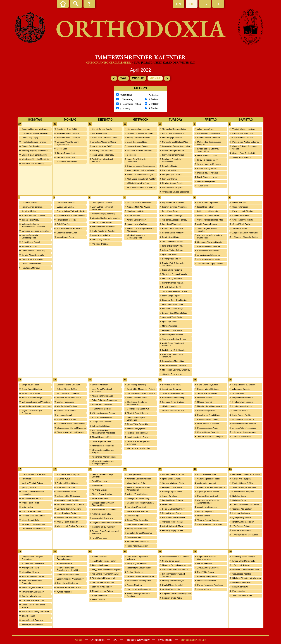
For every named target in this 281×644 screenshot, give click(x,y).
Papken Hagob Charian (243, 211)
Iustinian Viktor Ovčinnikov (68, 496)
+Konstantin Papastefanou (33, 524)
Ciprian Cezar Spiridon (102, 494)
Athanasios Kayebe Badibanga (176, 192)
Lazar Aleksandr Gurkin (137, 146)
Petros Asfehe (239, 591)
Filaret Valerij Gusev (206, 411)
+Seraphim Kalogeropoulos (244, 432)
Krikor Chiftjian (98, 600)
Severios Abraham (100, 385)
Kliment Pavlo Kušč (241, 216)
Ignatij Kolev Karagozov (137, 546)
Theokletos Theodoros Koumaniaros (137, 403)
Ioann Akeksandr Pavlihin (173, 155)
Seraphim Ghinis (169, 166)
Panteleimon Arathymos (243, 133)
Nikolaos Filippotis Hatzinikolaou (141, 393)
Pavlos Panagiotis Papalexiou (210, 585)
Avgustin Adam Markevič (173, 203)
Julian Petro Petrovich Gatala (105, 138)
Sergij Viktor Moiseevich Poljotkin (142, 389)
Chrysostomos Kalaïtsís (243, 138)
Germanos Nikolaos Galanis (210, 242)
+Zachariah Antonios (241, 565)
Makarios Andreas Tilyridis (68, 474)
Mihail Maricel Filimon (66, 492)
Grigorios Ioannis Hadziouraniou (141, 166)
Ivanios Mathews (205, 563)
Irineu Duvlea (98, 485)
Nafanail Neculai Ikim (207, 581)
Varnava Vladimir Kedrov (173, 474)
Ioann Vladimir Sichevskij (33, 163)
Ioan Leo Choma (169, 179)
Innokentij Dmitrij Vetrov (173, 246)
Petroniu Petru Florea (31, 393)
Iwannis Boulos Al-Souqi (208, 173)
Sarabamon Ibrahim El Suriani (140, 133)
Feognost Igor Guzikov (172, 175)
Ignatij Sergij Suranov (172, 479)
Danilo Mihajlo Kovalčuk (173, 585)
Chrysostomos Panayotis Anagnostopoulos (208, 502)
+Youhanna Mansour (31, 268)
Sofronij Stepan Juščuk (67, 389)
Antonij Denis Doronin (137, 220)
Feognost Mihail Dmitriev (173, 402)
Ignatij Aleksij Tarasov (242, 517)
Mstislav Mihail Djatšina (102, 417)
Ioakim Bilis (167, 505)
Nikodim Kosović (205, 402)
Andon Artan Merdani (207, 483)
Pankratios (26, 479)
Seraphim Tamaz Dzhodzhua (140, 533)
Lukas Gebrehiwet (240, 587)
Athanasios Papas (100, 565)
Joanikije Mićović (134, 474)
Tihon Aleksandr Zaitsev (173, 242)
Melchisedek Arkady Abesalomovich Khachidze (33, 225)
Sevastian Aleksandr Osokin (104, 142)
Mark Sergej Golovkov (172, 138)
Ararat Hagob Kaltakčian (138, 511)
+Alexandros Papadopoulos (139, 581)
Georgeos (131, 155)
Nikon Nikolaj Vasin (171, 170)
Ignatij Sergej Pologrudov (103, 155)
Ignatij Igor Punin (170, 254)
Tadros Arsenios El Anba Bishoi (70, 505)
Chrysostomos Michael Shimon (70, 432)
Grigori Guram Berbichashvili (34, 155)
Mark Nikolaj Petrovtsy (172, 278)
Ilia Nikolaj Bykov (29, 211)
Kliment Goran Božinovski (173, 517)
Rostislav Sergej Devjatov (68, 133)
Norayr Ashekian (134, 537)
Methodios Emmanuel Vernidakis (36, 402)
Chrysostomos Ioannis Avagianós (177, 594)
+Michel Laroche (169, 406)
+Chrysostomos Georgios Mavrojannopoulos (103, 462)
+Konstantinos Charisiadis (209, 259)
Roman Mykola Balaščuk (243, 419)
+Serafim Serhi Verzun (172, 374)
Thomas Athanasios (30, 203)
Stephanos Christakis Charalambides (207, 558)
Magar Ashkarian (99, 595)
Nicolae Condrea (205, 398)
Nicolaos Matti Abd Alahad (139, 207)
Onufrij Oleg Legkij (30, 138)
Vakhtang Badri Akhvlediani (69, 509)
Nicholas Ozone (239, 496)
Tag (123, 78)
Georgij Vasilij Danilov (242, 224)
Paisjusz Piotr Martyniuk (173, 228)
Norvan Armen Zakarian (32, 207)
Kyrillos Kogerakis (65, 592)
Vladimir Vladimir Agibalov (33, 483)
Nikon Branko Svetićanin (208, 424)
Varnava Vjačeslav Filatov (173, 483)
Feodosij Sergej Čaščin (243, 483)
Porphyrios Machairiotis (243, 398)
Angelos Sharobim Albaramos (245, 233)
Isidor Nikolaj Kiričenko (172, 270)
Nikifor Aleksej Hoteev (207, 181)
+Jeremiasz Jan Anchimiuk (33, 529)
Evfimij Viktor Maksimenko (244, 561)
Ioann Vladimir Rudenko (32, 620)
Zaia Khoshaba (28, 616)
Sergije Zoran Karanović (103, 222)
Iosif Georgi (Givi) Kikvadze (174, 350)
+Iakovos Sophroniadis (67, 162)
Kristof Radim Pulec (30, 503)
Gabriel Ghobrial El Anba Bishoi (246, 474)
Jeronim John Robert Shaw (69, 398)
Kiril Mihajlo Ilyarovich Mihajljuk (106, 574)
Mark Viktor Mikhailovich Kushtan (142, 179)
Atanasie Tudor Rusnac (172, 522)
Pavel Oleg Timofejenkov (173, 133)
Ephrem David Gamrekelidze (175, 313)
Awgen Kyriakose (170, 496)
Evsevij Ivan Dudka (65, 207)
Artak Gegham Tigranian (103, 396)
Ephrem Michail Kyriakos (208, 389)
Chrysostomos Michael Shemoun (71, 428)
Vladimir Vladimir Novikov (244, 129)
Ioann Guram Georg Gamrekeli (35, 612)
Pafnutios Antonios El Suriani (140, 151)
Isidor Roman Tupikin (242, 415)
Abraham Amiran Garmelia (33, 216)
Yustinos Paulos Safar (31, 511)
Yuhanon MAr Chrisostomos (104, 510)
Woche (138, 78)
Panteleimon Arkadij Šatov (209, 415)
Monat (155, 78)
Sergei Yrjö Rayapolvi (242, 479)
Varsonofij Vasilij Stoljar (172, 317)
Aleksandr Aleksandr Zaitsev (175, 220)
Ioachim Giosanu (99, 133)
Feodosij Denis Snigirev (173, 500)
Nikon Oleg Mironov (30, 572)
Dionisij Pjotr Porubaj (31, 146)
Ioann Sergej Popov (30, 220)
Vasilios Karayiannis (66, 402)
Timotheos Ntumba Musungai (140, 175)
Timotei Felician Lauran (102, 404)
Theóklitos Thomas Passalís (174, 274)
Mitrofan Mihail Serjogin (67, 406)
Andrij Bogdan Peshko (207, 224)
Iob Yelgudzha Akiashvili (102, 151)
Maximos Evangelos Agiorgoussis (177, 565)
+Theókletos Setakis (241, 526)
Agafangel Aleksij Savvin (68, 483)
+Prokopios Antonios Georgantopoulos (136, 236)
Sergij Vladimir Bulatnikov (173, 393)
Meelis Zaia (62, 149)
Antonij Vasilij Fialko (30, 568)
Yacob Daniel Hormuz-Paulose (176, 557)
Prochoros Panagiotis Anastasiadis (172, 160)
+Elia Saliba (203, 186)
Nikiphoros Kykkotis (136, 211)
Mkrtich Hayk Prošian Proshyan (71, 526)
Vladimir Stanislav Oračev (33, 576)
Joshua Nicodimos (135, 572)
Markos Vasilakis (170, 326)
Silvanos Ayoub (64, 479)
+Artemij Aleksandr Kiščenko (210, 524)
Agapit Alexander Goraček (209, 246)
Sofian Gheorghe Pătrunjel (244, 487)
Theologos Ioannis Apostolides (35, 133)
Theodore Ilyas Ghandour (33, 600)
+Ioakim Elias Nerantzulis (173, 411)
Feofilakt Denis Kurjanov (243, 492)
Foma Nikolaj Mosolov (66, 220)
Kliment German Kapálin (173, 283)
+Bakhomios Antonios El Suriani (141, 188)
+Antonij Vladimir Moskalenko (245, 535)
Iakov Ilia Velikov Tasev (207, 160)
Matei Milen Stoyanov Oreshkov (176, 370)
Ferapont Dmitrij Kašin (172, 330)
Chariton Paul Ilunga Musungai (140, 503)
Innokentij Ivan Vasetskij (173, 335)
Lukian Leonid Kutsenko (208, 211)
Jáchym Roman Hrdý (66, 153)
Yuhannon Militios (65, 563)
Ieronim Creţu (133, 516)
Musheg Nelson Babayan (173, 581)
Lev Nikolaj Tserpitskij (172, 224)
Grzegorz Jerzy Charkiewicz (174, 300)
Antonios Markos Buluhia (103, 582)
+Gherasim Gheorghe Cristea (245, 237)
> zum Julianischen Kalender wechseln (163, 63)
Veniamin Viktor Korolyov (173, 309)
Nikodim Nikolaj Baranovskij (209, 406)
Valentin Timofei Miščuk (137, 494)
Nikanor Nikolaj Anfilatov (173, 233)
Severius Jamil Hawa (171, 385)
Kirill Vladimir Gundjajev (173, 216)
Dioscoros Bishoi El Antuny (69, 385)
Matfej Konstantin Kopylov (103, 231)
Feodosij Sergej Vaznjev (173, 530)
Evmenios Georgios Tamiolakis (35, 231)
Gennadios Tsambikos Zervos (175, 570)
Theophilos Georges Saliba (174, 129)
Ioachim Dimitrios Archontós (174, 207)
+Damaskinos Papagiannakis (210, 264)
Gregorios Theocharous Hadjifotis (107, 523)
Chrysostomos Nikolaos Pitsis (175, 142)
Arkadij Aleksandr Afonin (173, 526)
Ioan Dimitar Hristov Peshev (104, 561)
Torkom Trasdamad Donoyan (210, 437)
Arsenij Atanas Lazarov (137, 529)
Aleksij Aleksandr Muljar (32, 398)
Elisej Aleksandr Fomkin (173, 183)
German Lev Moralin (66, 157)
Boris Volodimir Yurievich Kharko (71, 211)
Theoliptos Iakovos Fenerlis (34, 142)
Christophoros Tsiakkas (102, 203)
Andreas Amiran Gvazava (33, 563)
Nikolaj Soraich (239, 203)
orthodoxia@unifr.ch (193, 640)
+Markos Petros (204, 589)
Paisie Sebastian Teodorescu (105, 400)
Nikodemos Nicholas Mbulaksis (35, 159)
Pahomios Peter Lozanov (68, 575)
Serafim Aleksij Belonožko (33, 255)
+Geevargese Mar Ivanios (138, 448)
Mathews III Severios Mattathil (246, 570)
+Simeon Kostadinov (241, 437)
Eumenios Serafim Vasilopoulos (211, 487)
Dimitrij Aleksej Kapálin (172, 287)
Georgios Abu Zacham (242, 509)
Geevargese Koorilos (242, 574)
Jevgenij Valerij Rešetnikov (244, 428)
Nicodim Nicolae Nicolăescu (139, 203)
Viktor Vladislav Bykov (137, 483)
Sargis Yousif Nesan (30, 385)
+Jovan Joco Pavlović (31, 264)
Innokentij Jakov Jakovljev (68, 138)
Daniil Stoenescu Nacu (137, 142)
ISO (115, 640)
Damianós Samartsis (66, 203)
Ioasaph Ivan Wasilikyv (137, 224)
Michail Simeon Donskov (103, 129)
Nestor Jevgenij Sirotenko (33, 587)
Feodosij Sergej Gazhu (137, 428)
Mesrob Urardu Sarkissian (209, 432)
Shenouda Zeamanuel (242, 595)
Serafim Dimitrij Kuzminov (103, 227)
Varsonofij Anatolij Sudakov (139, 568)
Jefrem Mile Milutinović (207, 393)
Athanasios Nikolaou (66, 487)
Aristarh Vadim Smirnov (172, 250)
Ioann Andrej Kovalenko (102, 518)
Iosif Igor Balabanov (241, 513)
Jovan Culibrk (238, 393)
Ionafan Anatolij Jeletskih (243, 406)
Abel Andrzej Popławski (208, 203)
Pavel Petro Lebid (100, 481)
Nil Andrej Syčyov (100, 490)
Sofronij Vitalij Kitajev (171, 259)
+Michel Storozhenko (242, 530)
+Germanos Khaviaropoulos (104, 457)
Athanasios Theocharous (103, 446)
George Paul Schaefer (102, 422)
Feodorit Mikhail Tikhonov (209, 138)
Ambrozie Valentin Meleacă (139, 479)
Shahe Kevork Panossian (138, 542)
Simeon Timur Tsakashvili (244, 153)
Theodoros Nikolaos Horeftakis (246, 505)
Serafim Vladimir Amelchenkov (70, 579)
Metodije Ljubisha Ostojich (209, 133)
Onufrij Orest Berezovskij (138, 498)
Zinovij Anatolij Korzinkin (32, 259)
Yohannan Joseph (65, 415)
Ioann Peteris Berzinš (101, 409)
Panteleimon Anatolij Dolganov (246, 142)
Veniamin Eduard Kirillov (32, 498)
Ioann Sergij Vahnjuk (101, 235)
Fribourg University (138, 640)
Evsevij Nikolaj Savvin (207, 168)
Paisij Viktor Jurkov (206, 572)
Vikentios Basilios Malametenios (71, 216)
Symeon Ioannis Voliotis (243, 220)
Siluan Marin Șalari (100, 498)
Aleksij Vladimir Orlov (242, 157)
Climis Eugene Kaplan (102, 441)
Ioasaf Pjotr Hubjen (206, 207)
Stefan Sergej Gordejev (32, 389)
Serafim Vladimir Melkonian (209, 164)
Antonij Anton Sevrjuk (31, 242)
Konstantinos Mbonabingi (173, 361)
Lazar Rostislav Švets (66, 513)
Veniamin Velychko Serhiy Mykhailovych (68, 143)
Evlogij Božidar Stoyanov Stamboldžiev (208, 150)
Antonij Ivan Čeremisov (172, 389)
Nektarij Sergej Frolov (101, 514)
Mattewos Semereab (241, 582)
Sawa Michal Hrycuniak (208, 385)
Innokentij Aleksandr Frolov (174, 365)
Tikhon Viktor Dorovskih (137, 424)
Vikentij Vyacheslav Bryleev (174, 339)
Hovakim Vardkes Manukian (69, 517)
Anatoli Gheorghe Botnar (173, 151)
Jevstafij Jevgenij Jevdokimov (35, 151)
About (79, 640)
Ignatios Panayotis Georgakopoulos (30, 236)
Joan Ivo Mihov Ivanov (31, 596)
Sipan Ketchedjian (240, 207)
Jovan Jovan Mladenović (68, 583)
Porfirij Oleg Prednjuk (101, 240)
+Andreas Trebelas (100, 244)
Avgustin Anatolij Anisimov (209, 255)
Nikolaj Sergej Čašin (31, 520)
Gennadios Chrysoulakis (208, 251)
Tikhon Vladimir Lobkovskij (33, 251)
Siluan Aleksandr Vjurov (173, 188)
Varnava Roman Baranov (208, 520)
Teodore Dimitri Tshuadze (68, 393)
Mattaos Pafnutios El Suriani (69, 228)
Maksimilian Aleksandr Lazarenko (36, 406)
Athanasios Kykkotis (241, 389)
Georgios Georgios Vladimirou (35, 129)
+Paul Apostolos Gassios (33, 624)
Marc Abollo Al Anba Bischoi (139, 524)
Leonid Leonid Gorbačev (208, 216)
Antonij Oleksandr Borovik (138, 138)
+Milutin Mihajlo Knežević (138, 183)
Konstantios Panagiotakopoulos (176, 146)
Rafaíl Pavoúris (64, 224)
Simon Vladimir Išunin (66, 419)
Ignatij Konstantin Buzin (172, 304)
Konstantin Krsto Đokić (67, 129)
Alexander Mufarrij (240, 228)
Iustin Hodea (27, 507)
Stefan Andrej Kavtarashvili (104, 578)
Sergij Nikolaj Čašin (171, 237)
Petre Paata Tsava (170, 211)
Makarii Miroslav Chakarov (244, 424)
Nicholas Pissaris (29, 246)
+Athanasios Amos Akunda (104, 413)
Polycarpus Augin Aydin (208, 428)
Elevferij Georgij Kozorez (138, 413)
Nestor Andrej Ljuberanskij (103, 214)
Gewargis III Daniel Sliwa (138, 409)
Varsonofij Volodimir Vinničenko (141, 170)
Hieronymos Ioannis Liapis (139, 129)
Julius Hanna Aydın (206, 129)
